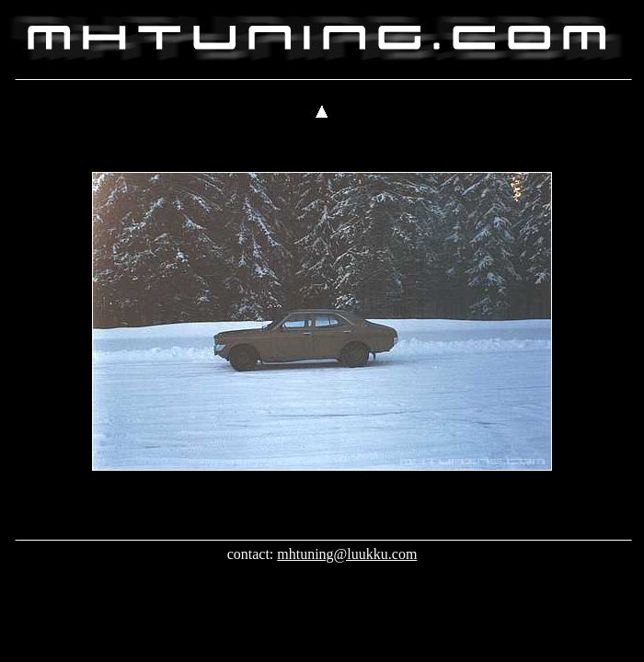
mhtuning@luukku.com (347, 554)
